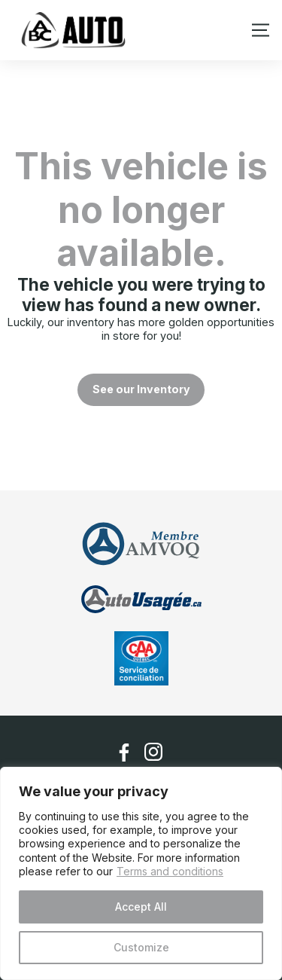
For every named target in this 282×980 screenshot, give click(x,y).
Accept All (141, 907)
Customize (141, 947)
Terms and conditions (170, 871)
